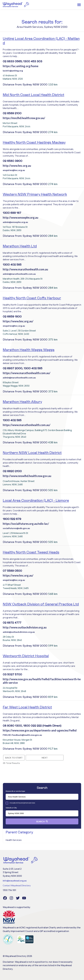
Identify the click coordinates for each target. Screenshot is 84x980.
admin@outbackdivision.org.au (19, 632)
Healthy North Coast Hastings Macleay (34, 142)
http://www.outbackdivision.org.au (25, 627)
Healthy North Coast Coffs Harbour (32, 298)
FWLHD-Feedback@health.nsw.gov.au (22, 735)
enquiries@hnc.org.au (14, 170)
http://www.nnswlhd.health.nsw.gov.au (27, 476)
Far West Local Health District (27, 707)
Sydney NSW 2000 (56, 27)
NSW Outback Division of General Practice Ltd (41, 604)
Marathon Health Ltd (20, 246)
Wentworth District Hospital (26, 656)
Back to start (14, 758)
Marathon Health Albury (22, 402)
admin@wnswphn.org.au (15, 222)
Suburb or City (11, 808)
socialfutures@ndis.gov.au (16, 528)
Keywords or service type (15, 791)
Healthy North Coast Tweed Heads (31, 552)
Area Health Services (30, 27)
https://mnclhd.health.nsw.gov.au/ (24, 118)
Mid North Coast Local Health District (33, 95)
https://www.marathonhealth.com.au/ (27, 373)
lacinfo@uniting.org (13, 71)
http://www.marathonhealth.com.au (25, 269)
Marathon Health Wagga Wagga (29, 350)
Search (42, 821)
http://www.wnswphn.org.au (20, 218)
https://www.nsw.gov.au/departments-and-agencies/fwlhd (40, 730)
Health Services (14, 840)
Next (45, 758)
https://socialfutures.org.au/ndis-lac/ (26, 524)
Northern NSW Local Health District (32, 453)
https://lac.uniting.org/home (21, 66)
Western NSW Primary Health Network (35, 194)
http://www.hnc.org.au (17, 166)
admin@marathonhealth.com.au (19, 274)
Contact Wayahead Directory (17, 885)
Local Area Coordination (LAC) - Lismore (36, 500)
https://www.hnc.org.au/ (18, 321)
